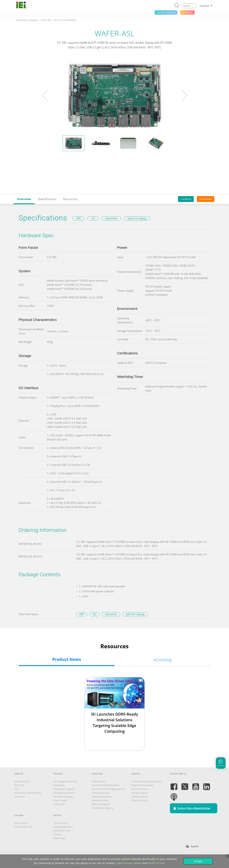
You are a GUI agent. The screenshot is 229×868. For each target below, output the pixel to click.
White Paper (59, 838)
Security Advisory (140, 789)
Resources (70, 199)
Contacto (186, 199)
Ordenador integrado (27, 20)
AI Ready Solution (101, 793)
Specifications (47, 199)
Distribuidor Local (23, 827)
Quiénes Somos (22, 781)
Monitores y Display (63, 797)
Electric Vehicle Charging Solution (109, 789)
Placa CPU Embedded (65, 20)
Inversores (20, 797)
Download (206, 199)
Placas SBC (46, 20)
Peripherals (59, 804)
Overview (24, 199)
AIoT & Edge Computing (65, 781)
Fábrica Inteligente (101, 804)
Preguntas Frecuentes (142, 785)
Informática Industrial (64, 793)
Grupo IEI (19, 785)
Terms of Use (156, 863)
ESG (16, 789)
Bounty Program (140, 793)
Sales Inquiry (21, 823)
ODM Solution (99, 781)
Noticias (57, 834)
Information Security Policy (28, 793)
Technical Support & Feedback (147, 781)
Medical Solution (100, 800)
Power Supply (60, 800)
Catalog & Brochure (63, 827)
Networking (59, 785)
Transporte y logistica (102, 808)
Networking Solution (102, 797)
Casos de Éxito (60, 823)
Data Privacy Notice (129, 863)
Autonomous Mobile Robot (106, 785)
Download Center (62, 831)
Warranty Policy (139, 800)
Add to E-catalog (137, 218)
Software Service (140, 797)
